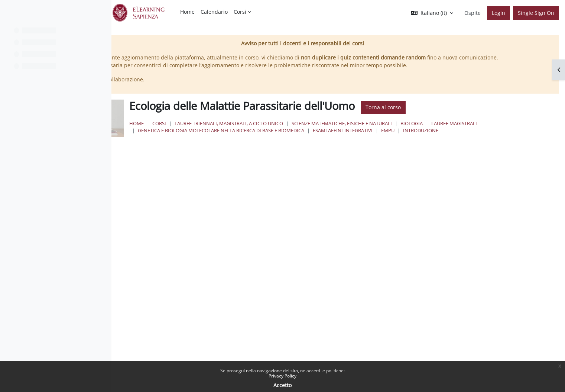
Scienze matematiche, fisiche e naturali (432, 131)
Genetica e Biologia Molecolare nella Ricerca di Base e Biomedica (366, 138)
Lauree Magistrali (251, 138)
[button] (432, 13)
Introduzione (246, 146)
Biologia (502, 131)
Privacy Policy (282, 376)
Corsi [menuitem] (240, 12)
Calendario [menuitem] (214, 12)
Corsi (250, 131)
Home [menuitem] (187, 12)
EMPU (533, 138)
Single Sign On (536, 13)
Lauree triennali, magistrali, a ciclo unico (319, 131)
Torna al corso (474, 115)
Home (227, 131)
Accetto (282, 385)
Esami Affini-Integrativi (488, 138)
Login (499, 13)
